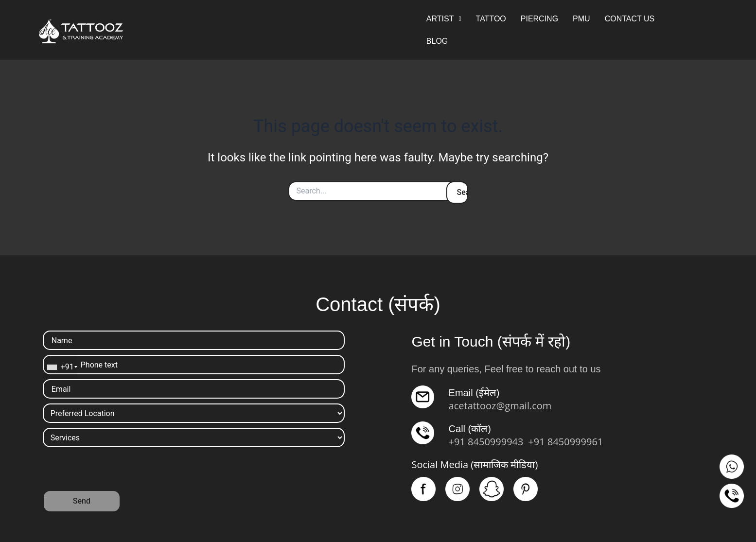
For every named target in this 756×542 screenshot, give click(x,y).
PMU (581, 19)
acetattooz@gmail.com (500, 406)
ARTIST (444, 19)
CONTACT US (630, 19)
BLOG (437, 41)
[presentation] (117, 471)
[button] (444, 19)
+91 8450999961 (565, 442)
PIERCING (539, 19)
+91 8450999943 (486, 442)
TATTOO (491, 19)
